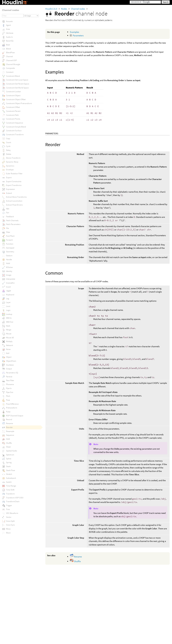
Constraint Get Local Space (17, 80)
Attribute (10, 33)
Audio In (9, 37)
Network (9, 345)
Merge (9, 330)
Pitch (8, 396)
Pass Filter (10, 380)
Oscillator (10, 365)
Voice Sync (10, 525)
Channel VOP (11, 60)
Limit (8, 306)
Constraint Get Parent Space (18, 84)
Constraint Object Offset (16, 99)
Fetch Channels (12, 220)
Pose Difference (12, 404)
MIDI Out (10, 322)
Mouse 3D (10, 338)
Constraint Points (13, 119)
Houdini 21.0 (51, 9)
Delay (8, 150)
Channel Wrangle (13, 64)
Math (8, 326)
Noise (8, 349)
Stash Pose (10, 470)
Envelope (10, 170)
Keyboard (10, 295)
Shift (8, 439)
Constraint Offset (13, 107)
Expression (10, 189)
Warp (8, 529)
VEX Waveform (12, 513)
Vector (9, 517)
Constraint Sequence (15, 123)
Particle (9, 377)
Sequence (10, 435)
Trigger (9, 505)
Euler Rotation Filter (14, 174)
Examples (74, 32)
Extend (9, 193)
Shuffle (75, 561)
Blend (8, 49)
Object (9, 357)
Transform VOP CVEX (15, 498)
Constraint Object (13, 95)
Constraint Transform (15, 134)
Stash (8, 466)
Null (8, 353)
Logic (8, 310)
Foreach (9, 240)
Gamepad (10, 248)
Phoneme (10, 384)
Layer (8, 302)
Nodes (64, 9)
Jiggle (9, 291)
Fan (8, 213)
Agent (8, 25)
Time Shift (10, 490)
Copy (8, 138)
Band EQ (10, 41)
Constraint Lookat (13, 92)
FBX (8, 209)
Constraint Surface (14, 131)
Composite (10, 68)
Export (9, 177)
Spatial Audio (12, 451)
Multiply (9, 341)
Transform (10, 494)
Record (9, 419)
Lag (8, 299)
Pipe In (9, 388)
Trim (8, 509)
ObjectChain (11, 361)
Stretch (9, 474)
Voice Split (10, 521)
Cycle (8, 146)
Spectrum (10, 455)
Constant (10, 72)
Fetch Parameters (13, 224)
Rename (76, 557)
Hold (8, 263)
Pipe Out (10, 392)
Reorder (9, 427)
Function (10, 244)
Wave (8, 533)
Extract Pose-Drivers (14, 205)
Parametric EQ (12, 373)
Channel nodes (78, 9)
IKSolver (9, 267)
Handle (9, 259)
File (7, 228)
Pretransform (12, 408)
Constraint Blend (13, 76)
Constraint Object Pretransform (19, 103)
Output (9, 369)
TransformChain (13, 501)
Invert (8, 287)
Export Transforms (14, 185)
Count (9, 142)
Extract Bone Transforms (16, 197)
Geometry (10, 252)
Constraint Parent (13, 111)
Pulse (8, 412)
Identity (9, 271)
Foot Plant (10, 236)
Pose (8, 400)
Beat (8, 45)
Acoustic (9, 21)
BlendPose (10, 52)
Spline (9, 459)
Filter (8, 232)
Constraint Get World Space (17, 88)
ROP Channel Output (15, 416)
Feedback (10, 217)
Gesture (9, 256)
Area (8, 29)
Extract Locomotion (14, 201)
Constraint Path (12, 115)
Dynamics (10, 166)
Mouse (9, 334)
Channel (9, 56)
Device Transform (13, 158)
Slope (8, 447)
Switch (9, 482)
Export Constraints (14, 181)
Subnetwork (11, 478)
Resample (10, 431)
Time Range (11, 486)
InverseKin (10, 283)
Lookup (9, 314)
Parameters (78, 35)
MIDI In (9, 318)
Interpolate (11, 279)
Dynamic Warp (12, 162)
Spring (9, 462)
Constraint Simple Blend (16, 127)
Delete (9, 154)
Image (9, 275)
